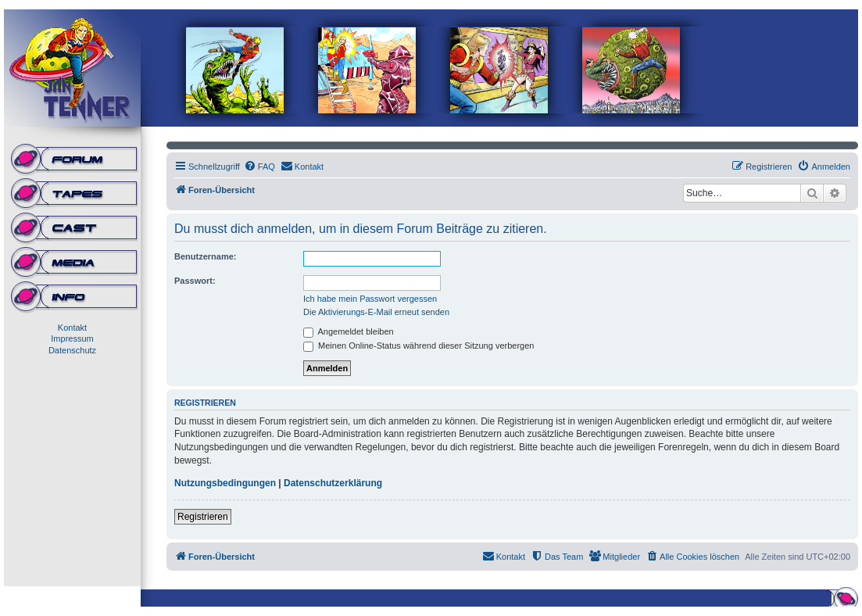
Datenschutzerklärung (333, 483)
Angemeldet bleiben (349, 331)
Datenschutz (72, 350)
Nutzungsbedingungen (225, 483)
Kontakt (72, 328)
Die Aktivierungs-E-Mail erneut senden (376, 312)
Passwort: (195, 281)
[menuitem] (259, 167)
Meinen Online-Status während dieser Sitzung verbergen (418, 346)
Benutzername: (205, 256)
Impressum (72, 338)
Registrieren (203, 517)
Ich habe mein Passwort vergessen (370, 299)
